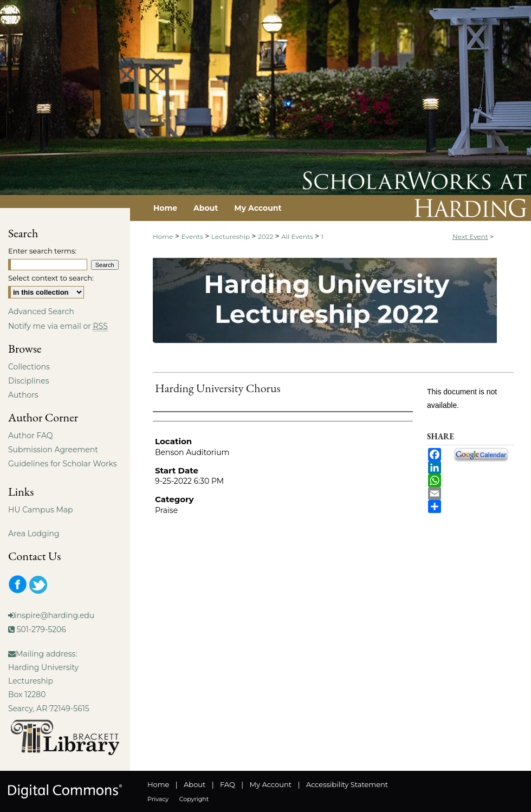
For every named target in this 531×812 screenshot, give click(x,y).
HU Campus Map (41, 510)
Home (163, 236)
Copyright (194, 799)
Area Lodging (34, 534)
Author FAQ (31, 436)
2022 (267, 236)
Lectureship (231, 236)
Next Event (470, 236)
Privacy (158, 799)
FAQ (228, 784)
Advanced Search (41, 311)
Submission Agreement (53, 450)
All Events (298, 236)
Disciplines (28, 381)
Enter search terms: (42, 251)
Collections (29, 367)
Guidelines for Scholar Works (63, 464)
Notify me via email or (58, 326)
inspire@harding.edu (54, 615)
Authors (23, 395)
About (195, 784)
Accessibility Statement (347, 784)
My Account (271, 784)
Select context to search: (51, 278)
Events (193, 236)
